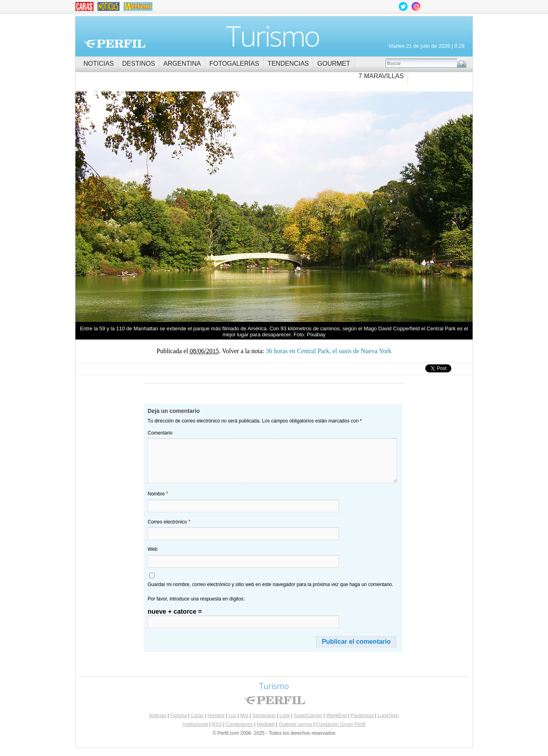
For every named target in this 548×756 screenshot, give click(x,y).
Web (152, 549)
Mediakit (266, 724)
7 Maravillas (381, 76)
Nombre (158, 493)
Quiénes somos (295, 724)
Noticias (99, 64)
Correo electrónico (169, 522)
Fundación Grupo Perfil (341, 724)
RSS (217, 724)
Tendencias (288, 64)
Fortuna (178, 716)
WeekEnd (337, 716)
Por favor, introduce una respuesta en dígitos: (196, 599)
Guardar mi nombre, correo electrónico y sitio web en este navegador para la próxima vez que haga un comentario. (270, 584)
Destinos (139, 64)
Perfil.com (114, 44)
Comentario (160, 433)
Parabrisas (362, 716)
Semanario (264, 716)
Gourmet (334, 64)
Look (284, 716)
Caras (197, 716)
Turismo (273, 36)
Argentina (182, 64)
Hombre (216, 716)
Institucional (195, 724)
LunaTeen (389, 716)
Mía (244, 716)
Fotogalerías (234, 64)
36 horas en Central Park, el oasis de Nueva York (175, 204)
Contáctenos (239, 724)
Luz (232, 716)
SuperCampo (308, 716)
